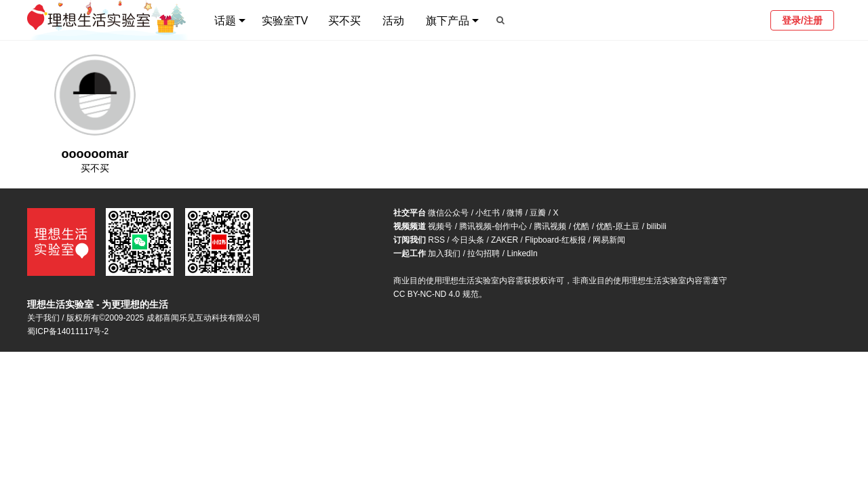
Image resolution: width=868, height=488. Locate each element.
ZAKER (505, 240)
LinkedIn (522, 253)
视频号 (440, 226)
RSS (436, 240)
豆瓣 (538, 213)
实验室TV (285, 21)
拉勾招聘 (484, 253)
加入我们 (444, 253)
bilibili (656, 226)
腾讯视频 (550, 226)
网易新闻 (609, 240)
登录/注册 (802, 20)
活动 (393, 21)
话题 (225, 21)
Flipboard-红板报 (555, 240)
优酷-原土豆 (618, 226)
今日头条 (468, 240)
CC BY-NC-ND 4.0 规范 (436, 294)
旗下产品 (448, 21)
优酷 (581, 226)
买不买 (344, 21)
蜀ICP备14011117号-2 (68, 331)
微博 (515, 213)
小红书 (488, 213)
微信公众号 (448, 213)
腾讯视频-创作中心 (493, 226)
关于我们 (43, 318)
